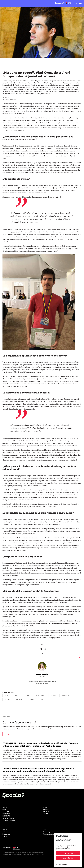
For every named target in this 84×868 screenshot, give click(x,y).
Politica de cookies (49, 834)
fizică (43, 700)
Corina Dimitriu (42, 674)
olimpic (27, 696)
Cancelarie (6, 814)
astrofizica (66, 696)
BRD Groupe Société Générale (18, 853)
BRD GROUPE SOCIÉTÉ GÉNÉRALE (33, 855)
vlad (7, 696)
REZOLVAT (6, 816)
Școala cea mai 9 (8, 818)
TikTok (5, 836)
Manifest (46, 809)
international (40, 696)
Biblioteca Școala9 (9, 820)
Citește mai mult (11, 734)
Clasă (4, 809)
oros (16, 696)
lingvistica (20, 700)
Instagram (6, 834)
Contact (46, 814)
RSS (4, 838)
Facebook (6, 832)
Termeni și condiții (49, 832)
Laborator (6, 812)
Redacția (46, 812)
